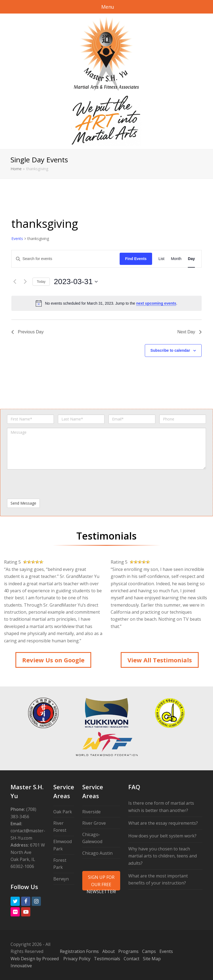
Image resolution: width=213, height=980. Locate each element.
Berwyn (61, 879)
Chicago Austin (97, 853)
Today (41, 282)
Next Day (189, 332)
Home (16, 169)
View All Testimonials (160, 660)
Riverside (91, 812)
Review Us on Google (53, 660)
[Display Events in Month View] (176, 259)
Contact (132, 959)
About (109, 951)
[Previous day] (15, 282)
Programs (128, 951)
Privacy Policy (77, 959)
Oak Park (63, 812)
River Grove (94, 823)
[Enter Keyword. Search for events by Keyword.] (66, 259)
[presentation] (48, 484)
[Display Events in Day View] (191, 259)
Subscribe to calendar (170, 350)
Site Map (152, 959)
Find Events (136, 259)
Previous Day (27, 332)
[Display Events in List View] (162, 259)
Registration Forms (79, 951)
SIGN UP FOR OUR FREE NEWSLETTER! (101, 882)
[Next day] (25, 282)
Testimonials (107, 959)
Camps (149, 951)
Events (17, 239)
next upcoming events (156, 303)
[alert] (106, 303)
